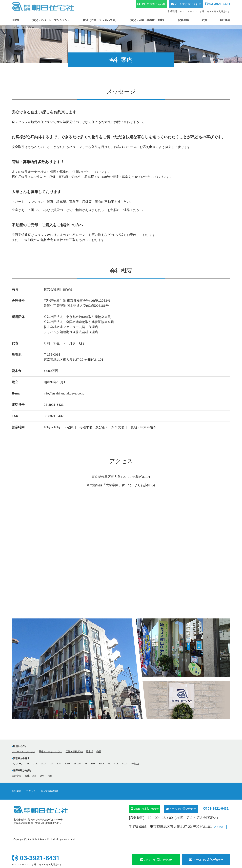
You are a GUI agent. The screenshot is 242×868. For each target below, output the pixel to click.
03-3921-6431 (218, 4)
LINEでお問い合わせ (151, 4)
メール (206, 860)
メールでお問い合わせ (186, 4)
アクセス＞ (220, 827)
